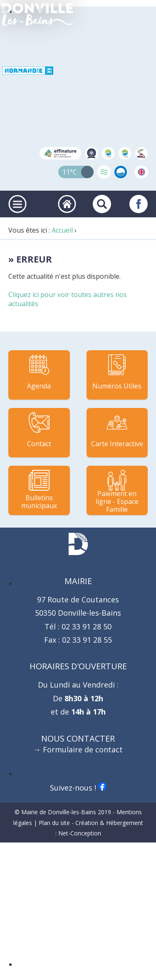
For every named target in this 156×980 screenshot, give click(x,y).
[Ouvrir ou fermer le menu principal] (17, 204)
